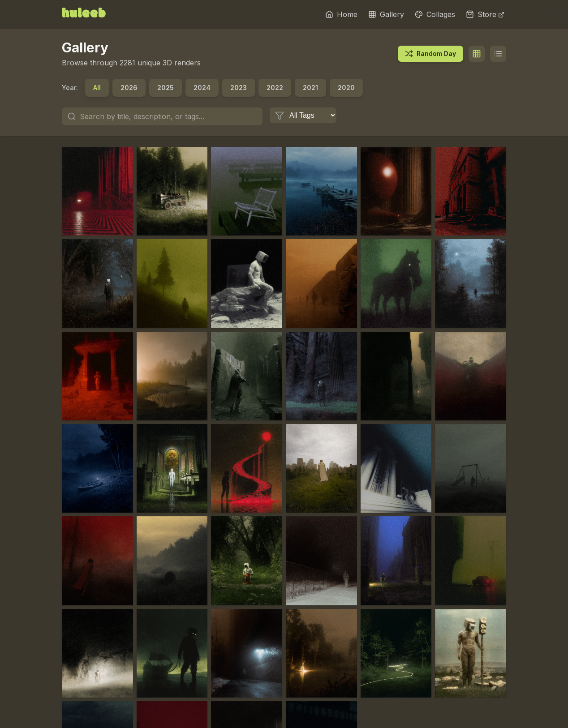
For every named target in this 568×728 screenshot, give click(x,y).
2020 (346, 88)
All (97, 88)
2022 (275, 88)
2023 (239, 88)
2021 (310, 88)
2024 (202, 88)
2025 (166, 88)
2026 (129, 88)
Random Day (430, 54)
